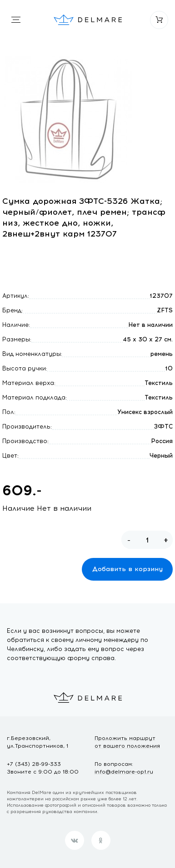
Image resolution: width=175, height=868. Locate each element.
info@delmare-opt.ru (124, 772)
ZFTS (165, 310)
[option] (68, 120)
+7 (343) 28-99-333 (34, 764)
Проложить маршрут (127, 742)
